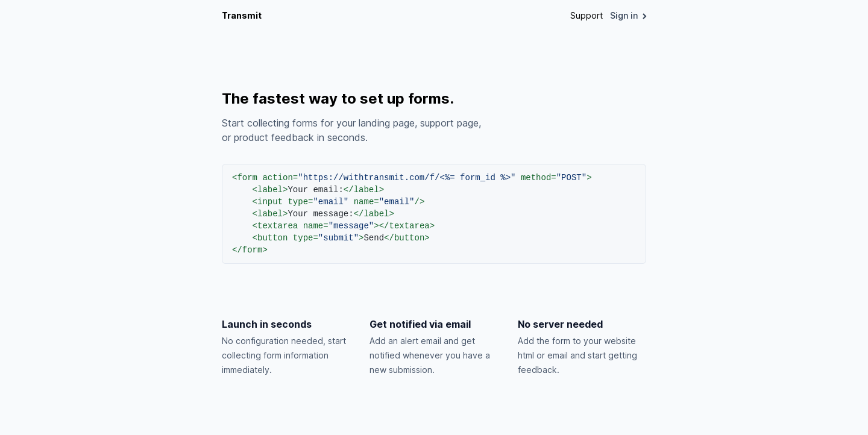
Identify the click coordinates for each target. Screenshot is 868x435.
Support (587, 15)
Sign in (628, 15)
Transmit (242, 15)
